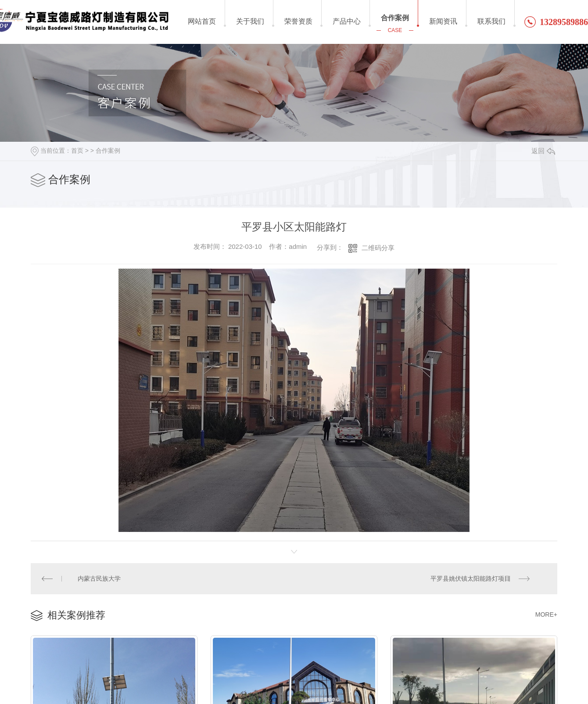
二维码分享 (378, 248)
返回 (543, 151)
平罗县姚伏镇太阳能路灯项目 (470, 578)
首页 (77, 151)
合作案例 (108, 151)
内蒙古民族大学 (99, 578)
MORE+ (546, 614)
